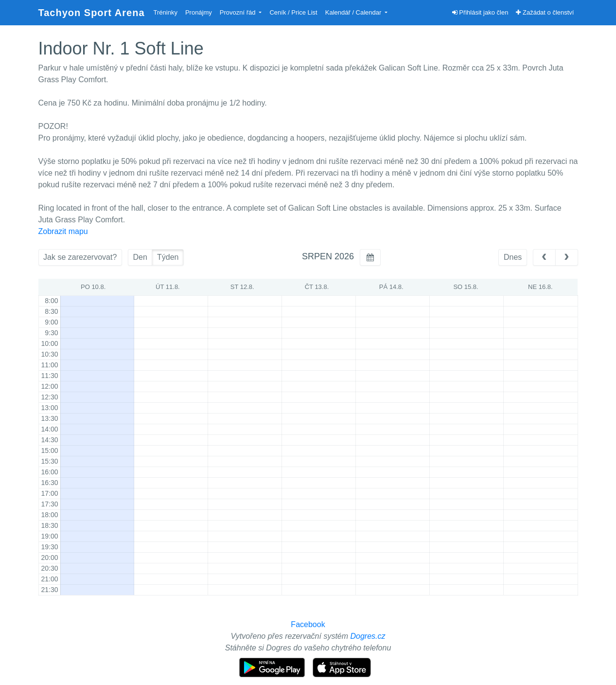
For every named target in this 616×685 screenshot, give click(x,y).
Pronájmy (199, 12)
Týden (168, 257)
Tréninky (166, 12)
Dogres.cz (368, 636)
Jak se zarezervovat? (80, 257)
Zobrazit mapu (63, 231)
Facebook (308, 624)
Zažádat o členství (545, 12)
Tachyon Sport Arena (92, 13)
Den (140, 257)
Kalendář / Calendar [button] (354, 12)
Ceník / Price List (293, 12)
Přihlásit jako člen (480, 12)
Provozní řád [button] (238, 12)
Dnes (513, 257)
